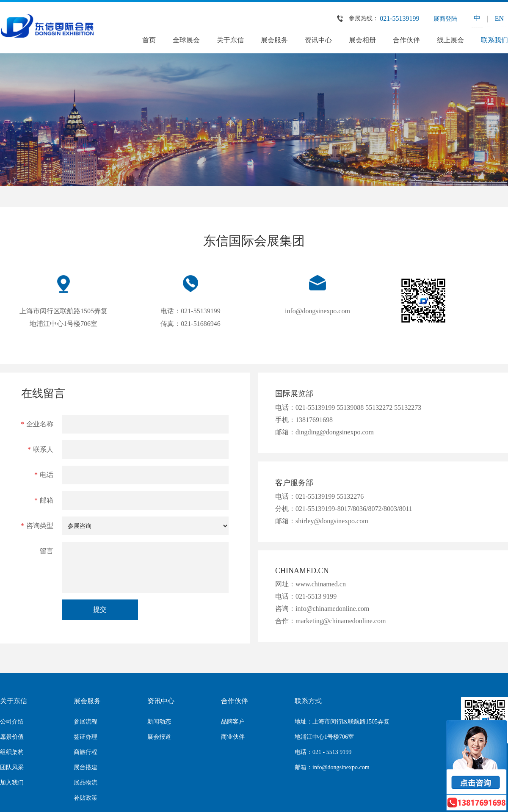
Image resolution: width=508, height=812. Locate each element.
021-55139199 (399, 18)
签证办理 (86, 737)
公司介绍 (12, 722)
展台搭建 (86, 767)
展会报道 (159, 737)
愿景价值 (12, 737)
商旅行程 (86, 752)
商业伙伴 (233, 737)
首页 (149, 40)
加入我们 (12, 783)
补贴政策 (86, 798)
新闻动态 (159, 722)
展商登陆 (445, 19)
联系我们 (494, 40)
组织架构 (12, 752)
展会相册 (362, 40)
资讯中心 (318, 40)
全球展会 (186, 40)
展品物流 (86, 783)
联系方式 (308, 701)
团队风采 (12, 767)
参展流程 (86, 722)
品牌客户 (233, 722)
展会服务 (274, 40)
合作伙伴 (406, 40)
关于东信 (230, 40)
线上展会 (450, 40)
